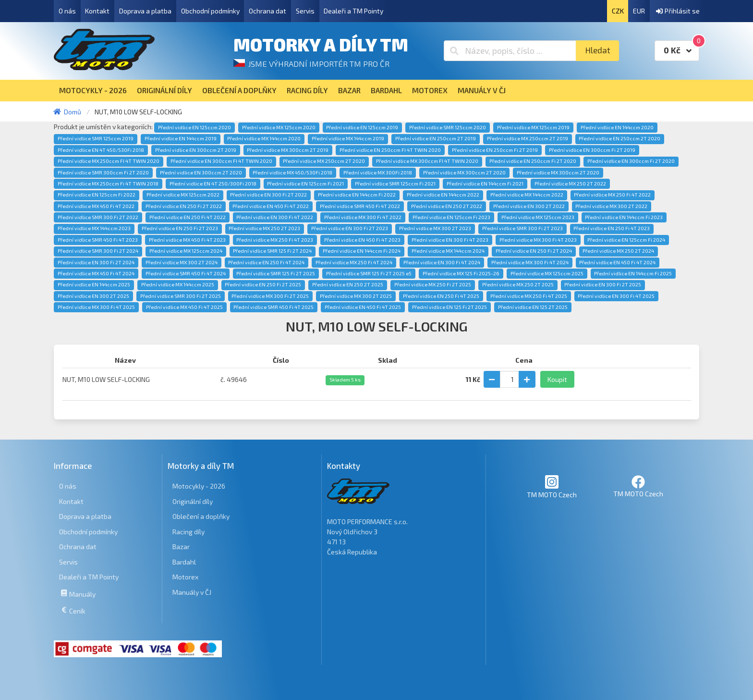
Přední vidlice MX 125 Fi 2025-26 (461, 273)
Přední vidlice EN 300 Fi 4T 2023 (450, 240)
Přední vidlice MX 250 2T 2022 (570, 184)
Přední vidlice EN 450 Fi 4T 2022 (271, 206)
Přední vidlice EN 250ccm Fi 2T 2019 (495, 150)
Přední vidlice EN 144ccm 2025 (94, 284)
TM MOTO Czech (552, 486)
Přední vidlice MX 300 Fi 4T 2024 (530, 262)
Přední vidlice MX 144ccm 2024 (448, 251)
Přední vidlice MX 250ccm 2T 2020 (324, 161)
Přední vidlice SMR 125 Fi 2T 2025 (276, 273)
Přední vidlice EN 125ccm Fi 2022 (97, 195)
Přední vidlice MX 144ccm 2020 (264, 138)
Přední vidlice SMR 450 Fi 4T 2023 (98, 240)
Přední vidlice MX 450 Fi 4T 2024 (96, 273)
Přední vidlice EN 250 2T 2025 (348, 284)
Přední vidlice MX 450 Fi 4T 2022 (96, 206)
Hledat (598, 50)
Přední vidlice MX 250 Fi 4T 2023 (275, 240)
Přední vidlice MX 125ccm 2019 (533, 127)
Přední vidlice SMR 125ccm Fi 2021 (395, 184)
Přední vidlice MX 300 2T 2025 (356, 296)
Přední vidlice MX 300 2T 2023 (435, 228)
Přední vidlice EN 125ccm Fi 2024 (626, 240)
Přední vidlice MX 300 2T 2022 (611, 206)
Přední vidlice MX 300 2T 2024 (182, 262)
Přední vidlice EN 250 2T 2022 (447, 206)
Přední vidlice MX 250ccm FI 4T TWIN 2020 (109, 161)
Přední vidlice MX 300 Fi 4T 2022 (363, 217)
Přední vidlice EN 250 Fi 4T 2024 (266, 262)
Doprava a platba (145, 11)
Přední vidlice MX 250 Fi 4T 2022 (612, 195)
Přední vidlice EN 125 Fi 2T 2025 (449, 307)
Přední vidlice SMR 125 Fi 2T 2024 (272, 251)
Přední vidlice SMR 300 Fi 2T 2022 (98, 217)
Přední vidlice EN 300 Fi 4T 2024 (442, 262)
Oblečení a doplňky (201, 516)
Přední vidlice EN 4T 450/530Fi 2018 (101, 150)
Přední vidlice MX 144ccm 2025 (178, 284)
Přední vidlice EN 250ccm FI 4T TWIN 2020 (390, 150)
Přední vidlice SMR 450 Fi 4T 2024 (186, 273)
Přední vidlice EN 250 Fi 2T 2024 (534, 251)
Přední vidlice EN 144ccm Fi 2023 (624, 217)
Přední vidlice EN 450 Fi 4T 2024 (617, 262)
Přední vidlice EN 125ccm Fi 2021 (305, 184)
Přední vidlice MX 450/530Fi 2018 (292, 172)
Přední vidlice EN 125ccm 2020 (194, 127)
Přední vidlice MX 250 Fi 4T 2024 (354, 262)
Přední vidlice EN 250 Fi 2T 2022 (184, 206)
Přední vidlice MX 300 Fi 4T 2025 (96, 307)
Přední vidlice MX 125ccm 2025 (547, 273)
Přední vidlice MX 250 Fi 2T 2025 (433, 284)
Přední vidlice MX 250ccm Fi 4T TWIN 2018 (108, 184)
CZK (618, 11)
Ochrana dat (267, 11)
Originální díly (193, 501)
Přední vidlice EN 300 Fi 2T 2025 (603, 284)
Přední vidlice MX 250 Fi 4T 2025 (529, 296)
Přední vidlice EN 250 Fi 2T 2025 (263, 284)
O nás (67, 11)
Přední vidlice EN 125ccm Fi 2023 (451, 217)
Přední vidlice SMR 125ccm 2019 (96, 138)
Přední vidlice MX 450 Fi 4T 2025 (184, 307)
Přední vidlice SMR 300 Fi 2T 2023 (522, 228)
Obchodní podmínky (210, 11)
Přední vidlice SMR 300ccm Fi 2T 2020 (103, 172)
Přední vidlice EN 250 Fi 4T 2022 (188, 217)
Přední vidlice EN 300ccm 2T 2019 (196, 150)
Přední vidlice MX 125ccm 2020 (279, 127)
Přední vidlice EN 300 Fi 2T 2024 (96, 262)
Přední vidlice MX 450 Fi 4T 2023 (187, 240)
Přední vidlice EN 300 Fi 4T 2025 (616, 296)
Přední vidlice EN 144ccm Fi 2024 (362, 251)
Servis (305, 11)
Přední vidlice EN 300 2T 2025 (93, 296)
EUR (639, 11)
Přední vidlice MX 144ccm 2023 (94, 228)
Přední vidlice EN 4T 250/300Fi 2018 (213, 184)
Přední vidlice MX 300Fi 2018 (378, 172)
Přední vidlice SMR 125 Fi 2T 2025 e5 (369, 273)
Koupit (557, 379)
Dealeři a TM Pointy (353, 11)
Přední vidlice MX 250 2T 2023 (264, 228)
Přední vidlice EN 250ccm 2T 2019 (436, 138)
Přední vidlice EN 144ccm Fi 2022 (357, 195)
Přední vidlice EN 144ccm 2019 (181, 138)
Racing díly (188, 532)
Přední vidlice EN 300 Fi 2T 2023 (350, 228)
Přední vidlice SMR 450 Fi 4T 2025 (273, 307)
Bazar (181, 546)
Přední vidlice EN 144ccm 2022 (443, 195)
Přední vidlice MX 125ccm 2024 (186, 251)
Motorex (185, 577)
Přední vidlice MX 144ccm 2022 (527, 195)
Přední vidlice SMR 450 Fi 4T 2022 (360, 206)
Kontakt (97, 11)
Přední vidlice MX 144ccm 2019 (348, 138)
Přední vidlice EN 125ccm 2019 (362, 127)
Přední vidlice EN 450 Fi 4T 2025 (363, 307)
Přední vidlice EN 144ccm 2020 (617, 127)
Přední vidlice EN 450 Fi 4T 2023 (362, 240)
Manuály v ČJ (192, 592)
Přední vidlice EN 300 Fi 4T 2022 (275, 217)
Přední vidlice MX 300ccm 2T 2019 (288, 150)
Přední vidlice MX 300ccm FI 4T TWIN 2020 (427, 161)
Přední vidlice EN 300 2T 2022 (529, 206)
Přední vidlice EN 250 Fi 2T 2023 (180, 228)
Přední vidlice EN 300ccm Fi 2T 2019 (592, 150)
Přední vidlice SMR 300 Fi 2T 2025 (181, 296)
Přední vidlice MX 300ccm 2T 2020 (464, 172)
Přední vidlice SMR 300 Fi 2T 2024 (98, 251)
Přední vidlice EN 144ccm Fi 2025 (633, 273)
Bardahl (184, 562)
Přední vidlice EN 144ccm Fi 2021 (485, 184)
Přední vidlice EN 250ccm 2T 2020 (619, 138)
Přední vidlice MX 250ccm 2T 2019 (528, 138)
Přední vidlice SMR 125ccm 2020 (448, 127)
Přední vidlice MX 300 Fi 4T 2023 (538, 240)
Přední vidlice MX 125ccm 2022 (183, 195)
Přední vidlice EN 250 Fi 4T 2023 (612, 228)
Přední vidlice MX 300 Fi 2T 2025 (270, 296)
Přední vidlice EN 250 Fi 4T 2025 (441, 296)
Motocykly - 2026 (199, 486)
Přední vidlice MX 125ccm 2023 (538, 217)
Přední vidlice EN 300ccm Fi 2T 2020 (631, 161)
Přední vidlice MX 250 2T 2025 (518, 284)
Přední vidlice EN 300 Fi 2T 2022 (268, 195)
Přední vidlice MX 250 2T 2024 (618, 251)
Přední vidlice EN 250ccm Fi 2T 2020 (533, 161)
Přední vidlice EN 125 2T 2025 (533, 307)
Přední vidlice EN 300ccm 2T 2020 (201, 172)
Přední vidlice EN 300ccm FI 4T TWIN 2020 (221, 161)
